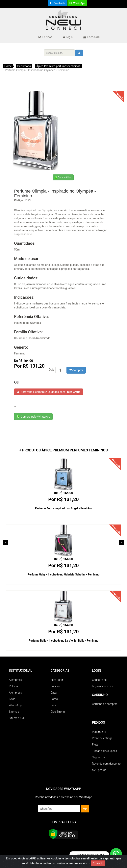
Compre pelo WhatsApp (33, 417)
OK (85, 809)
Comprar (76, 370)
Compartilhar (63, 177)
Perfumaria (24, 66)
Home (8, 66)
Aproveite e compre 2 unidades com (49, 392)
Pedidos (45, 37)
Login (68, 37)
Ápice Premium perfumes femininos (58, 66)
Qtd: (51, 370)
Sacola (91, 37)
